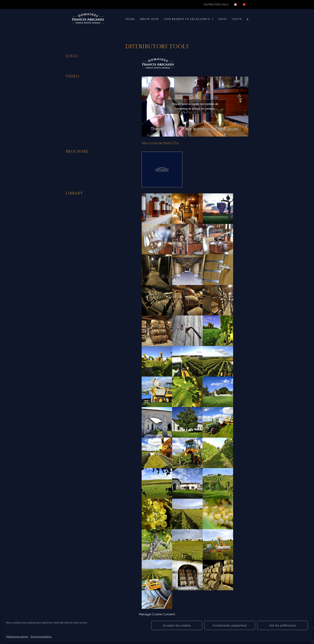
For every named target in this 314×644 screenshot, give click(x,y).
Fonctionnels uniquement (230, 625)
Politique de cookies (17, 636)
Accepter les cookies (177, 625)
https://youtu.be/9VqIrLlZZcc (160, 143)
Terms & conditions (41, 636)
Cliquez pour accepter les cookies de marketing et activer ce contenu (195, 106)
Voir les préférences (283, 625)
